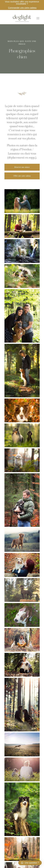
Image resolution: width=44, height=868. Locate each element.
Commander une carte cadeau (22, 8)
